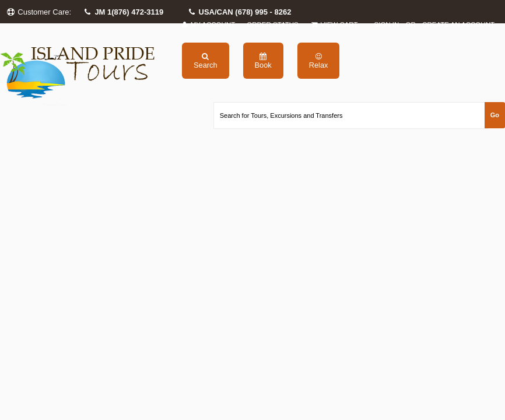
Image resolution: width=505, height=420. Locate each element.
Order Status (273, 24)
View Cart (334, 25)
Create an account (458, 24)
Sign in (387, 24)
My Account (208, 25)
